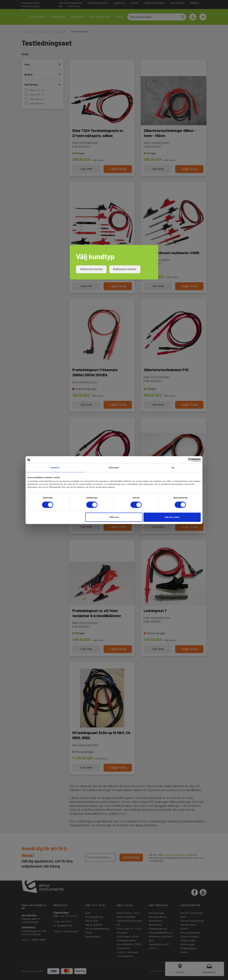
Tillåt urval (114, 517)
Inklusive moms (91, 269)
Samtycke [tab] (55, 468)
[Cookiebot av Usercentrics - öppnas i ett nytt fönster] (183, 460)
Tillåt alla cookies (172, 517)
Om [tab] (173, 468)
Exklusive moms (125, 269)
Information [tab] (114, 468)
